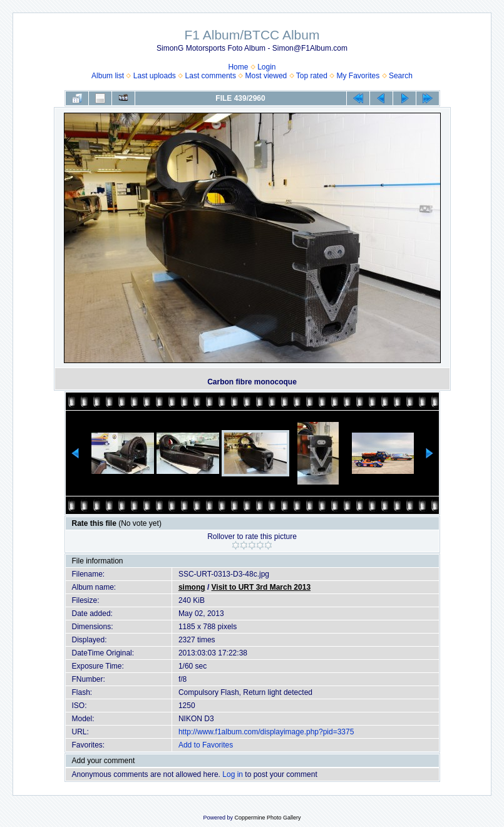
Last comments (211, 76)
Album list (108, 76)
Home (238, 67)
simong (192, 587)
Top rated (312, 76)
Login (266, 67)
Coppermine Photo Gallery (267, 818)
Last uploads (155, 76)
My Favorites (358, 76)
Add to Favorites (206, 745)
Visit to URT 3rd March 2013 (261, 587)
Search (401, 76)
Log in (233, 774)
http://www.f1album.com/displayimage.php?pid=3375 (266, 732)
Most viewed (266, 76)
